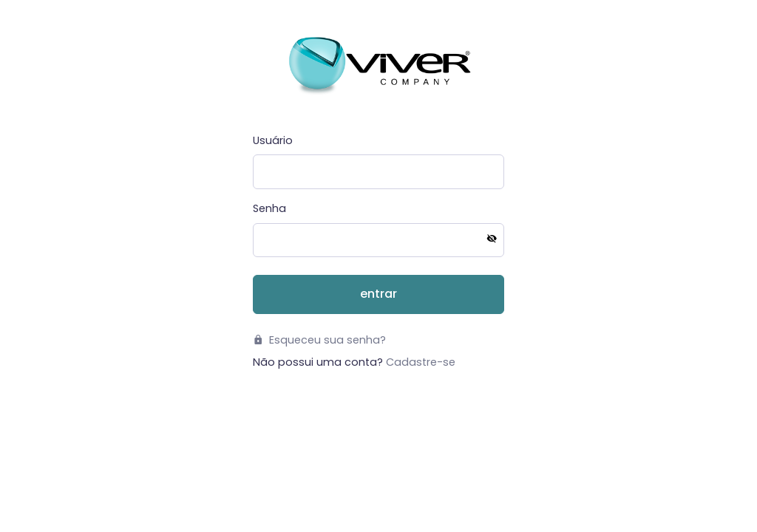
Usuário (273, 140)
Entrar (378, 294)
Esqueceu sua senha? (319, 340)
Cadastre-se (421, 362)
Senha (269, 208)
